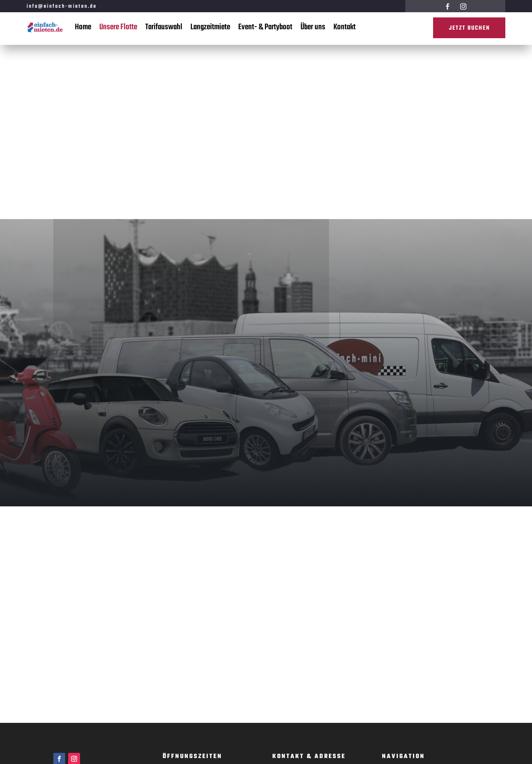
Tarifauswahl (164, 27)
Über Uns (393, 606)
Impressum (395, 647)
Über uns (313, 27)
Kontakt (345, 27)
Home (83, 27)
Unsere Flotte (118, 27)
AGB (387, 658)
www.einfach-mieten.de (300, 596)
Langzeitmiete (210, 27)
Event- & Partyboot (265, 27)
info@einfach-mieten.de (62, 6)
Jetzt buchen (468, 29)
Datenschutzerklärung (408, 668)
